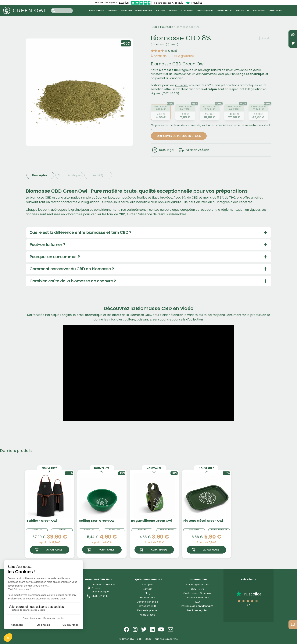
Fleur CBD (166, 27)
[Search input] (62, 11)
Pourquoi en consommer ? (55, 257)
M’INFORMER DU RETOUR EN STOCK (179, 136)
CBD (154, 27)
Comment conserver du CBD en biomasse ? (72, 269)
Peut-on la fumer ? (47, 245)
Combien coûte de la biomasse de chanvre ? (73, 281)
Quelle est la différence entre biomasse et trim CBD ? (80, 232)
